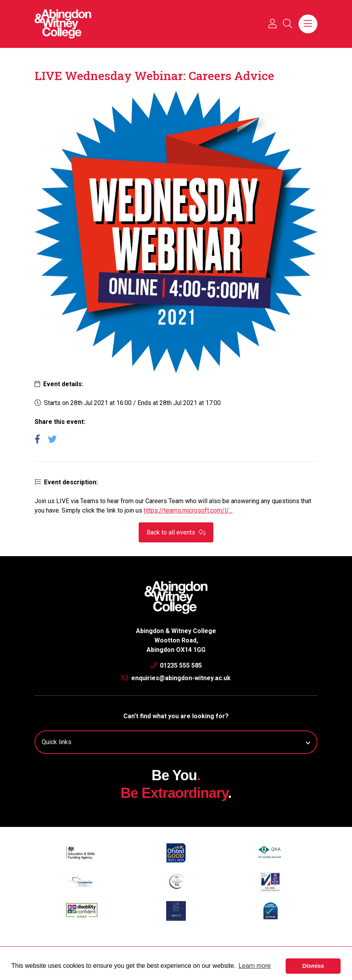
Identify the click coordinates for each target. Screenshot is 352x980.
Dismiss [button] (313, 966)
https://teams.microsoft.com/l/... (188, 510)
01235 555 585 (176, 665)
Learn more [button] (255, 966)
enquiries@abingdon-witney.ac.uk (176, 678)
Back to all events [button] (176, 532)
